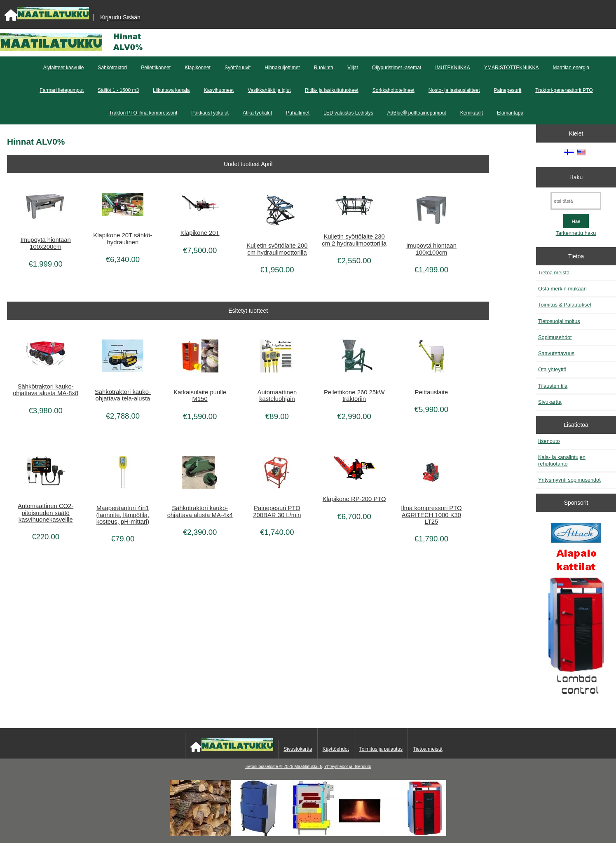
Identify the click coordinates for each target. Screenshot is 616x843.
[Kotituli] (308, 834)
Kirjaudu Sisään (120, 17)
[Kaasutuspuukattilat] (576, 612)
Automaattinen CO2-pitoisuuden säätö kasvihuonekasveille (46, 513)
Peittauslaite (432, 392)
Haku (576, 177)
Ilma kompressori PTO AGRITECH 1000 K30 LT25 (431, 515)
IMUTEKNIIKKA (453, 68)
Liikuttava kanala (171, 90)
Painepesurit (508, 90)
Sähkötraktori (112, 68)
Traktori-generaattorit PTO (564, 90)
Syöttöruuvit (238, 68)
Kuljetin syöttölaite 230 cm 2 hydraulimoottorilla (354, 240)
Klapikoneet (198, 68)
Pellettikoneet (156, 68)
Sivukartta (550, 402)
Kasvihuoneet (219, 90)
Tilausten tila (553, 386)
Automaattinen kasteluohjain (277, 396)
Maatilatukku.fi (308, 767)
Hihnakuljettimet (282, 68)
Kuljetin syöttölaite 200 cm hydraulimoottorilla (277, 249)
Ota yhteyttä (552, 369)
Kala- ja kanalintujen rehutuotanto (562, 460)
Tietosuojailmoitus (559, 321)
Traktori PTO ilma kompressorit (143, 113)
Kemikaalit (472, 113)
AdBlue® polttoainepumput (417, 113)
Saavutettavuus (556, 353)
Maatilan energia (571, 68)
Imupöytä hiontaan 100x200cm (46, 243)
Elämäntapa (510, 113)
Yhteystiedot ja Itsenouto (348, 767)
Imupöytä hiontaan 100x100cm (431, 249)
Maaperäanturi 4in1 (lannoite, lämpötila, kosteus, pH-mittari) (123, 515)
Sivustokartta (298, 749)
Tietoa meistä (554, 273)
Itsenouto (549, 441)
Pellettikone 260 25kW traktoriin (354, 396)
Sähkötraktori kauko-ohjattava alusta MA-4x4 (200, 511)
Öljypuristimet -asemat (397, 68)
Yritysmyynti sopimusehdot (569, 480)
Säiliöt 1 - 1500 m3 (118, 90)
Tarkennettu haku (576, 233)
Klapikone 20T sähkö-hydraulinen (123, 239)
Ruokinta (324, 68)
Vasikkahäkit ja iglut (269, 90)
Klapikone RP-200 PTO (354, 499)
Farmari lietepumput (62, 90)
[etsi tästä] (576, 201)
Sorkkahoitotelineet (393, 90)
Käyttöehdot (336, 749)
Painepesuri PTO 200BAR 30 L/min (277, 511)
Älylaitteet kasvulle (64, 68)
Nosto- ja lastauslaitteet (454, 90)
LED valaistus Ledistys (348, 113)
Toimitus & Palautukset (565, 305)
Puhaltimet (298, 113)
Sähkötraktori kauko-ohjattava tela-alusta (123, 395)
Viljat (353, 68)
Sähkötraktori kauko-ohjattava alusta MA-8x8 (46, 390)
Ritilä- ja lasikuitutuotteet (332, 90)
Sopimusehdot (555, 337)
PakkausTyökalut (210, 113)
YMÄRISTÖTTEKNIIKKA (512, 68)
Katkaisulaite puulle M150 (200, 396)
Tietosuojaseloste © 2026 (269, 767)
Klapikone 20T (200, 233)
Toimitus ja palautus (381, 749)
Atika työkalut (257, 113)
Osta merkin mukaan (562, 289)
